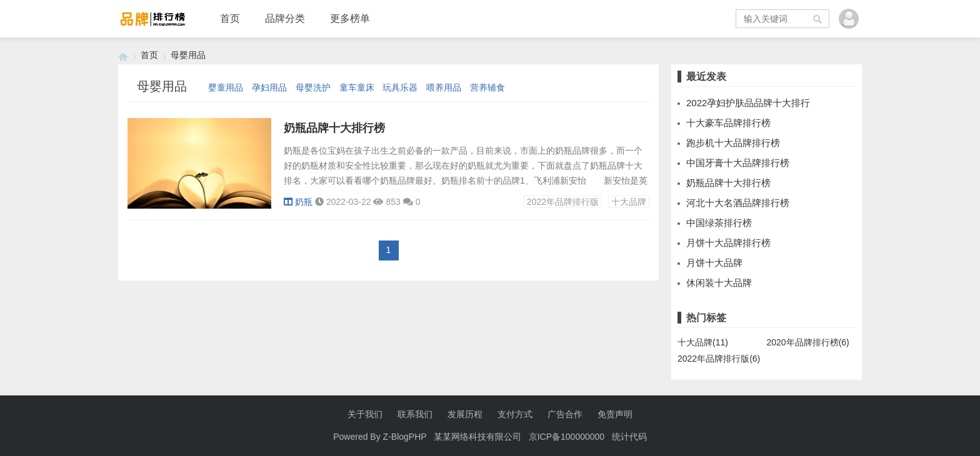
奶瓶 (298, 202)
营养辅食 (487, 87)
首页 (230, 18)
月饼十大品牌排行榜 (728, 243)
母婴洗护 (313, 87)
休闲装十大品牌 (719, 283)
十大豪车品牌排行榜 (728, 123)
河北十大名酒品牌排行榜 (738, 203)
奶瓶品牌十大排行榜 (334, 128)
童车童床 (357, 87)
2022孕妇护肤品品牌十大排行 (748, 103)
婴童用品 (226, 87)
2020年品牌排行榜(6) (808, 342)
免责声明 (615, 414)
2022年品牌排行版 (563, 202)
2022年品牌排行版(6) (719, 359)
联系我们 (415, 414)
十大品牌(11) (703, 342)
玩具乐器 (400, 87)
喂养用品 (444, 87)
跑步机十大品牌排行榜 (733, 143)
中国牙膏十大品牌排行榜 (738, 163)
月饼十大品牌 (714, 263)
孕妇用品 (269, 87)
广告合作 (565, 414)
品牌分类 (285, 18)
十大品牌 (629, 202)
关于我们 (365, 414)
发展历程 (465, 414)
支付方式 (515, 414)
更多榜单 (350, 18)
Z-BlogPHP (405, 437)
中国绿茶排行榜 (719, 223)
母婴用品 (188, 55)
